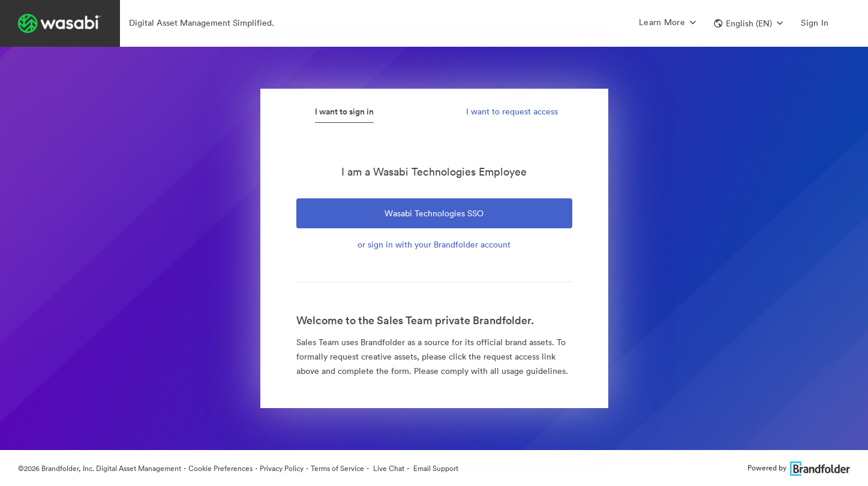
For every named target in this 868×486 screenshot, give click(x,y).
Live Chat (388, 468)
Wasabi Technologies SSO (434, 213)
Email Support (435, 468)
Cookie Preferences (220, 468)
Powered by (799, 468)
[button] (748, 23)
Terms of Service (337, 468)
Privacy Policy (282, 468)
